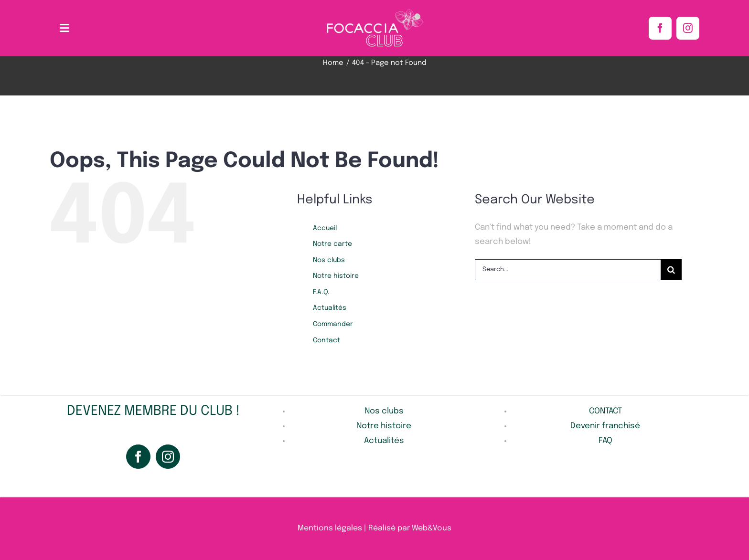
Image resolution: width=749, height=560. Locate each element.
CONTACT (605, 411)
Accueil (325, 228)
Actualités (330, 308)
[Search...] (568, 270)
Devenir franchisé (605, 426)
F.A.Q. (321, 292)
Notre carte (332, 244)
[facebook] (660, 28)
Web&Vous (432, 528)
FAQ (605, 441)
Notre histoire (336, 276)
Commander (333, 324)
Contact (326, 340)
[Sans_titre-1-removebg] (374, 11)
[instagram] (688, 28)
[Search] (671, 270)
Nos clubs (329, 260)
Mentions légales (330, 528)
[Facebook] (138, 457)
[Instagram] (168, 457)
